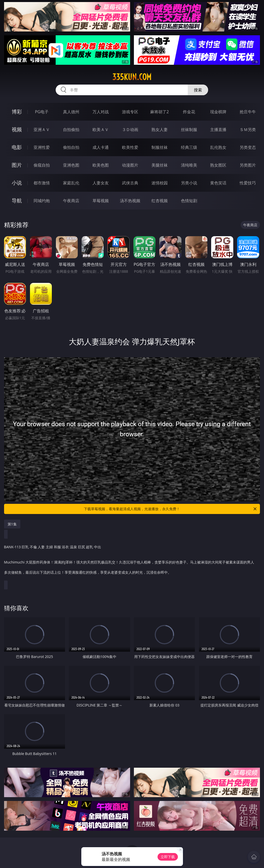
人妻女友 (101, 183)
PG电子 (42, 112)
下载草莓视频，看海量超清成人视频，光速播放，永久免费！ (171, 509)
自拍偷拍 (71, 130)
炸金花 (189, 112)
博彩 (17, 112)
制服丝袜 (160, 147)
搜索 (198, 90)
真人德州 (71, 112)
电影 (17, 147)
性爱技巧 (248, 183)
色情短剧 (189, 201)
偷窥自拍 (42, 165)
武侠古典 (130, 183)
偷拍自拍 (71, 147)
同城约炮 (42, 201)
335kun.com (132, 77)
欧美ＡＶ (101, 130)
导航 (17, 200)
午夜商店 (71, 201)
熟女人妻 (160, 130)
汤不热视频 (130, 201)
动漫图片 (130, 165)
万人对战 (101, 112)
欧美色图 (101, 165)
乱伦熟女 (218, 147)
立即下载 (168, 857)
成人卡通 (101, 147)
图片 (17, 165)
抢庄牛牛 (248, 112)
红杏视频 (160, 201)
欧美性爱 (130, 147)
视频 (17, 129)
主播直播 (218, 130)
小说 (17, 183)
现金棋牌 (218, 112)
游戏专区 (130, 112)
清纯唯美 (189, 165)
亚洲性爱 (42, 147)
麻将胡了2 (159, 112)
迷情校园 (160, 183)
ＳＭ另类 (248, 130)
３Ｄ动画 (130, 130)
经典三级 (189, 147)
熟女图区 (218, 165)
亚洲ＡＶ (42, 130)
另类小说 (189, 183)
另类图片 (248, 165)
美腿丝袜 (160, 165)
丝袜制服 (189, 130)
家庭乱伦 (71, 183)
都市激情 (42, 183)
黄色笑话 (218, 183)
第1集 (12, 524)
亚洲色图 (71, 165)
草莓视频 (101, 201)
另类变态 (248, 147)
